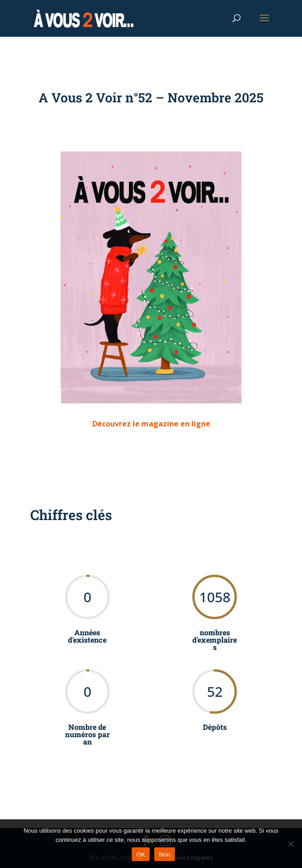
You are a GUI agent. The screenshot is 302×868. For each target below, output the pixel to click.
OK (141, 854)
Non (165, 854)
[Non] (291, 844)
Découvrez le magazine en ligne (151, 424)
